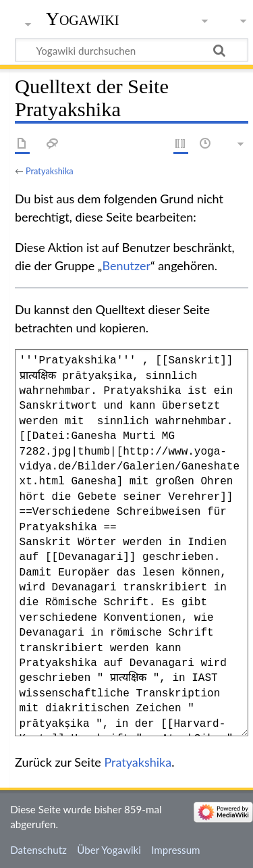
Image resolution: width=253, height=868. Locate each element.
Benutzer (126, 265)
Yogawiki (83, 19)
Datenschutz (38, 850)
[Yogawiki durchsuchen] (132, 50)
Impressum (176, 850)
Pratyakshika (50, 171)
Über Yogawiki (109, 850)
